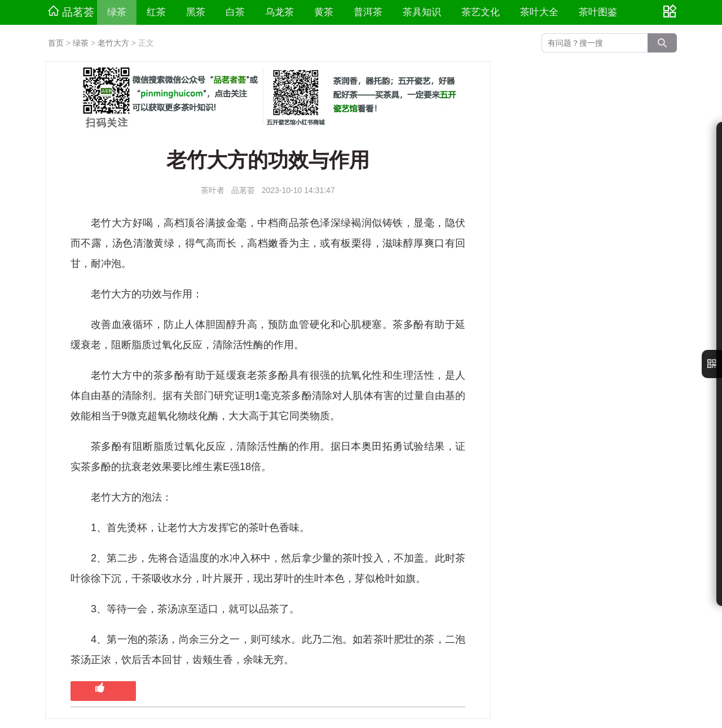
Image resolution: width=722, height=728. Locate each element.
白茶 (235, 12)
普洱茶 (368, 12)
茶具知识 (422, 12)
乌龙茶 (279, 12)
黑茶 (196, 12)
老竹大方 (113, 43)
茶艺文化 (481, 12)
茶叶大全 (539, 12)
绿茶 (117, 12)
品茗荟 (71, 12)
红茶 (156, 12)
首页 (56, 43)
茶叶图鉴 (598, 12)
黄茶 (324, 12)
